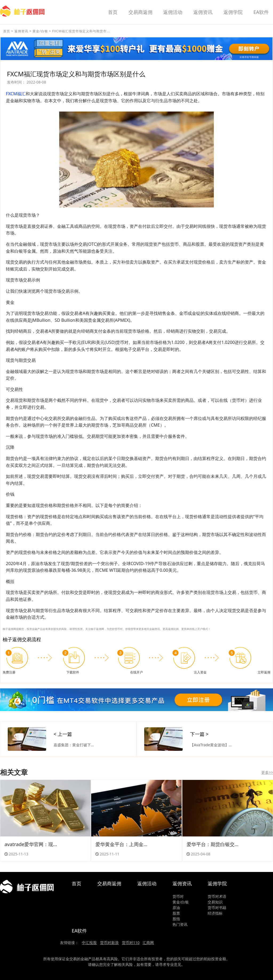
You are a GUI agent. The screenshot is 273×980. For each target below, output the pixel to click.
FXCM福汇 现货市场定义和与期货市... (81, 31)
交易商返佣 (140, 12)
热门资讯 (180, 924)
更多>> (267, 772)
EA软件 (261, 12)
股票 (176, 913)
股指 (176, 919)
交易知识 (215, 902)
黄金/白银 (40, 31)
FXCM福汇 (16, 94)
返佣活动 (173, 12)
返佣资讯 (203, 12)
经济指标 (215, 913)
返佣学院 (233, 12)
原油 (176, 908)
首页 (113, 12)
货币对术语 (217, 896)
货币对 (178, 896)
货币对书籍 (217, 908)
